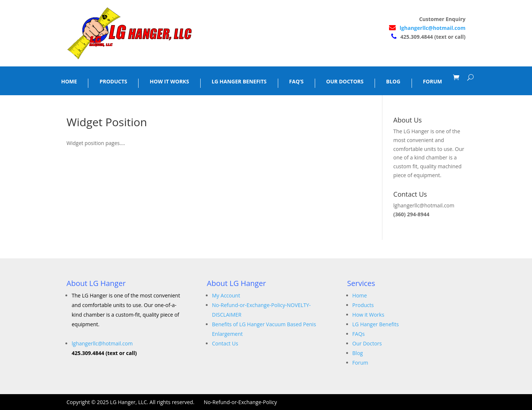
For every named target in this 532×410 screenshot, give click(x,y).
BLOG (393, 82)
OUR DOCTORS (345, 82)
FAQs (359, 334)
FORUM (433, 82)
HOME (69, 82)
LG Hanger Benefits (376, 324)
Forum (360, 363)
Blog (358, 353)
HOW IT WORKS (169, 82)
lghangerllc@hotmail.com (433, 28)
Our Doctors (367, 343)
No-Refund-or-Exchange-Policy (241, 402)
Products (363, 305)
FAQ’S (296, 82)
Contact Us (225, 343)
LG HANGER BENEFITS (239, 82)
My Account (226, 295)
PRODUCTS (113, 82)
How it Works (369, 315)
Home (360, 295)
